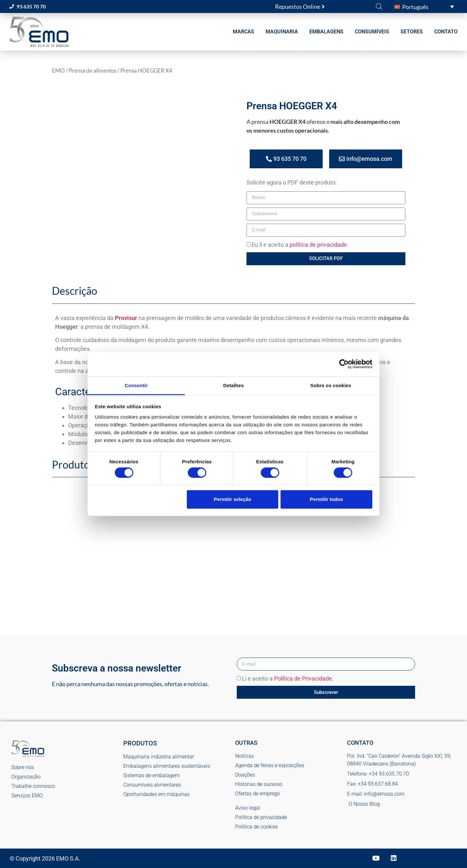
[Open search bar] (379, 6)
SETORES (412, 32)
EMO (58, 71)
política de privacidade (318, 245)
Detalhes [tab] (233, 385)
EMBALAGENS (326, 32)
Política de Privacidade (303, 679)
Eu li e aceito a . (300, 245)
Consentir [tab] (136, 385)
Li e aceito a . (288, 679)
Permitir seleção (233, 499)
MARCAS (244, 32)
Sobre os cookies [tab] (331, 385)
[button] (424, 6)
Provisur (126, 318)
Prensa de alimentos (93, 71)
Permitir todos (327, 499)
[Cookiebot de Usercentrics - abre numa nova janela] (344, 364)
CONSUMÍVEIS (372, 32)
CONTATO (446, 32)
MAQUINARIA (282, 32)
